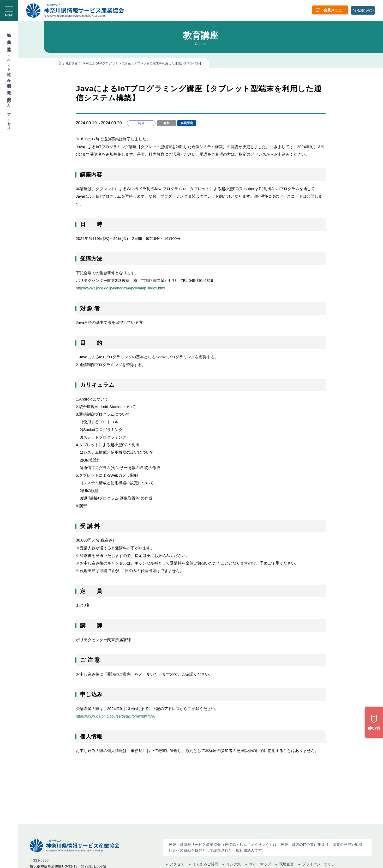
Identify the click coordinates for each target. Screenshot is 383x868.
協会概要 (9, 30)
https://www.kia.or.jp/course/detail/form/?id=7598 (118, 716)
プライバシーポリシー (320, 864)
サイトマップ (260, 864)
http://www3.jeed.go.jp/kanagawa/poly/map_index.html (123, 288)
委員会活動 (9, 37)
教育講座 (9, 44)
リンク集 (234, 864)
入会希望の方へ (9, 99)
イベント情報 (9, 60)
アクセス (9, 120)
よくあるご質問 (205, 864)
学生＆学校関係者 (9, 79)
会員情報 (9, 88)
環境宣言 (286, 864)
